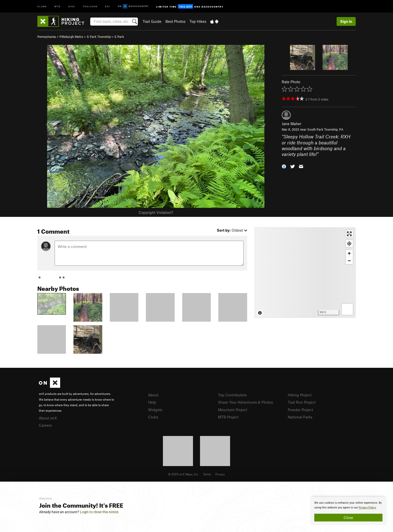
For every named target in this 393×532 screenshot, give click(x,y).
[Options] (347, 309)
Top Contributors (232, 395)
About (153, 395)
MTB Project (228, 417)
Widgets (155, 410)
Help (152, 402)
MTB (58, 6)
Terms (207, 474)
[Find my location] (349, 244)
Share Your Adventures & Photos (245, 402)
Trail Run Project (302, 402)
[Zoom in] (349, 253)
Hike (72, 6)
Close (348, 517)
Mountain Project (233, 410)
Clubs (153, 417)
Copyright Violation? (156, 212)
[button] (284, 166)
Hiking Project (300, 395)
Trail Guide (152, 21)
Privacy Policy (367, 508)
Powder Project (300, 410)
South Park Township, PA (325, 129)
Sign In (346, 21)
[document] (348, 511)
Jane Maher (291, 124)
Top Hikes (198, 21)
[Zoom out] (349, 261)
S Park (119, 37)
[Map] (305, 273)
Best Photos (175, 21)
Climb (42, 6)
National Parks (300, 417)
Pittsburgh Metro (71, 37)
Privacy (220, 474)
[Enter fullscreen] (349, 234)
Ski (108, 6)
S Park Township (99, 37)
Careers (45, 425)
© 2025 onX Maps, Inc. (183, 474)
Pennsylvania (47, 37)
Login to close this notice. (100, 512)
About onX (48, 418)
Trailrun (90, 6)
